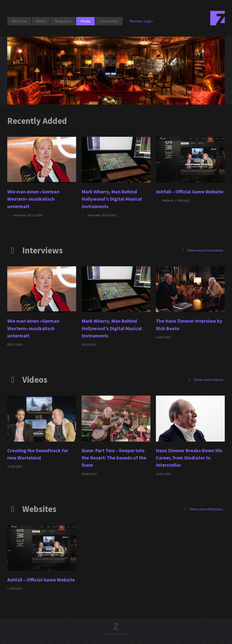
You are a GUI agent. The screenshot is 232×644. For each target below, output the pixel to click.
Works (41, 21)
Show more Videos (205, 380)
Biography (63, 21)
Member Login (141, 21)
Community (109, 21)
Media (86, 21)
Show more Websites (203, 509)
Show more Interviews (202, 250)
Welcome (19, 21)
